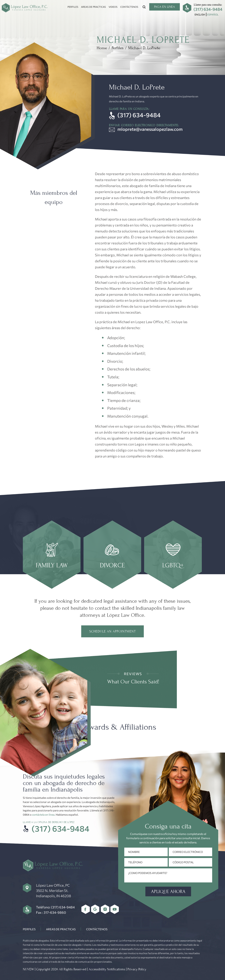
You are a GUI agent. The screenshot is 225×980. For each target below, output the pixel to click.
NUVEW (28, 969)
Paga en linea (165, 7)
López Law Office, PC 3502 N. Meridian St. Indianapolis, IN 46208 (54, 891)
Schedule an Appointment (112, 631)
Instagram (105, 909)
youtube (115, 909)
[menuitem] (200, 14)
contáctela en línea (43, 815)
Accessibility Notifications (107, 969)
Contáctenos (129, 7)
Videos (113, 7)
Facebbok (86, 909)
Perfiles (73, 7)
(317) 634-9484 (208, 9)
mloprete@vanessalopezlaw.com (150, 129)
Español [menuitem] (213, 15)
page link (52, 555)
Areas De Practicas (93, 7)
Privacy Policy (137, 969)
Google (95, 909)
